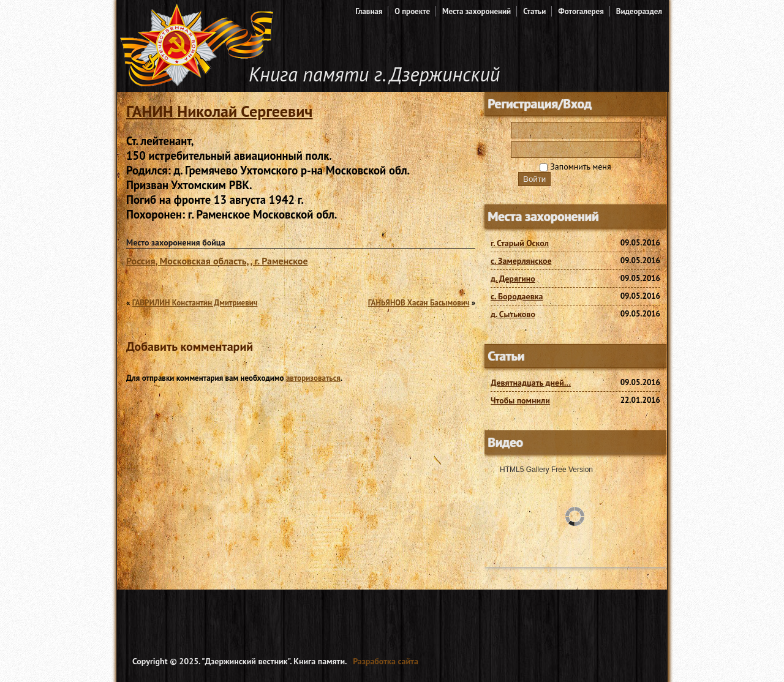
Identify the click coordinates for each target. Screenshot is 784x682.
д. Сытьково (513, 314)
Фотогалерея (581, 11)
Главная (369, 11)
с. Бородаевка (517, 296)
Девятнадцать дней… (531, 383)
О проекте (412, 11)
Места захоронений (477, 11)
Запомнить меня (575, 167)
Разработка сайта (386, 661)
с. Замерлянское (521, 261)
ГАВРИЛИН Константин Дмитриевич (195, 303)
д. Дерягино (513, 279)
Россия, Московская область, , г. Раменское (217, 261)
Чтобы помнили (520, 400)
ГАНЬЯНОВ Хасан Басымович (419, 303)
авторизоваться (313, 378)
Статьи (534, 11)
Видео (505, 442)
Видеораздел (639, 11)
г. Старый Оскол (520, 243)
